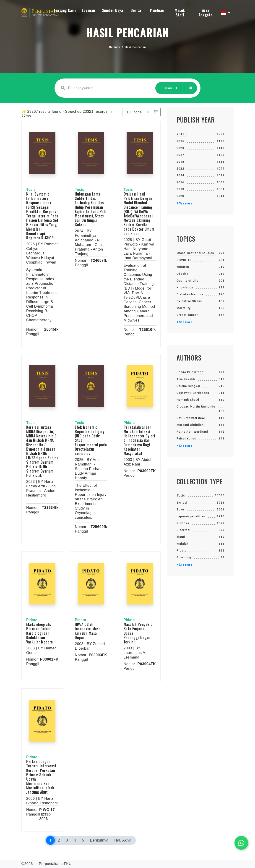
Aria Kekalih (186, 379)
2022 (180, 169)
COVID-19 (184, 260)
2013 (180, 189)
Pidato (182, 550)
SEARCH (171, 90)
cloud (181, 537)
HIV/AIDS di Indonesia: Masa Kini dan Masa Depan (88, 631)
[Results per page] (136, 112)
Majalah (183, 544)
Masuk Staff (180, 13)
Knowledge (185, 287)
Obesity (182, 274)
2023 (180, 148)
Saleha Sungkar (189, 386)
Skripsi (182, 503)
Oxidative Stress (189, 301)
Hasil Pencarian (135, 47)
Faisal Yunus (186, 438)
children (183, 267)
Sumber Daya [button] (113, 10)
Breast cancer (187, 315)
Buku (180, 509)
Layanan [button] (88, 10)
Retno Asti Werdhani (192, 432)
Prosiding (184, 557)
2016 (180, 182)
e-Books (183, 523)
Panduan (157, 10)
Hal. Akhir (123, 840)
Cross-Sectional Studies (195, 253)
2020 (180, 196)
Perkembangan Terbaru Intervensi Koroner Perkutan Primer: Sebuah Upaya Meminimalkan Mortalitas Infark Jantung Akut (41, 777)
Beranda (115, 47)
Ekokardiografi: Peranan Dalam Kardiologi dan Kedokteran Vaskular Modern (40, 633)
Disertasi (183, 530)
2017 (180, 155)
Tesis (181, 495)
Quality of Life (187, 281)
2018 (180, 162)
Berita (136, 10)
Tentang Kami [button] (65, 10)
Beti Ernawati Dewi (191, 418)
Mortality (184, 308)
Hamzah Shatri (188, 400)
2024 (180, 175)
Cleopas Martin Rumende (196, 407)
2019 (181, 134)
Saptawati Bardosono (193, 393)
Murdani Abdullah (190, 425)
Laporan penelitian (191, 516)
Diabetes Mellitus (190, 294)
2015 (180, 141)
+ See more (184, 203)
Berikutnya (99, 840)
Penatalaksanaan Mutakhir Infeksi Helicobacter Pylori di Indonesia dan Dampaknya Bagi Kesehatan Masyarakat (139, 440)
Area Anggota (206, 13)
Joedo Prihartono (190, 372)
